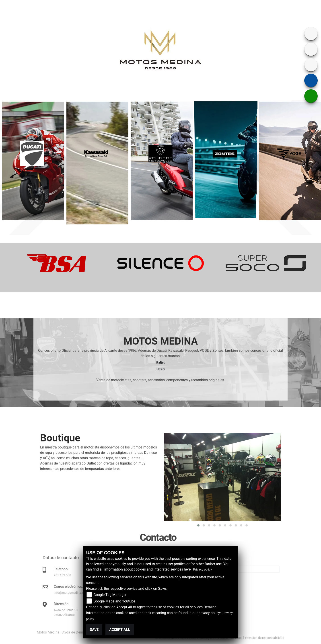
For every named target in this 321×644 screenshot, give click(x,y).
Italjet (160, 447)
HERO (161, 454)
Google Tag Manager (110, 595)
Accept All (120, 630)
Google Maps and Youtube (114, 601)
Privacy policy (203, 569)
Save (94, 630)
